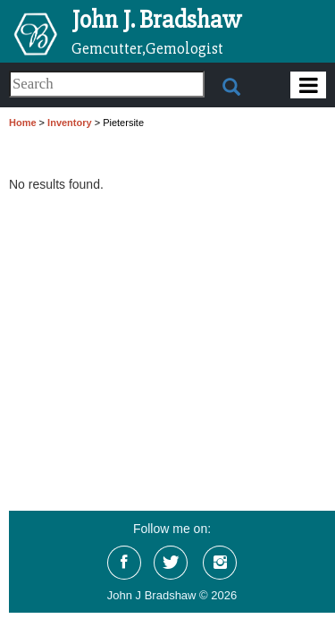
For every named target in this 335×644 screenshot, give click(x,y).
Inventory (70, 123)
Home (23, 123)
